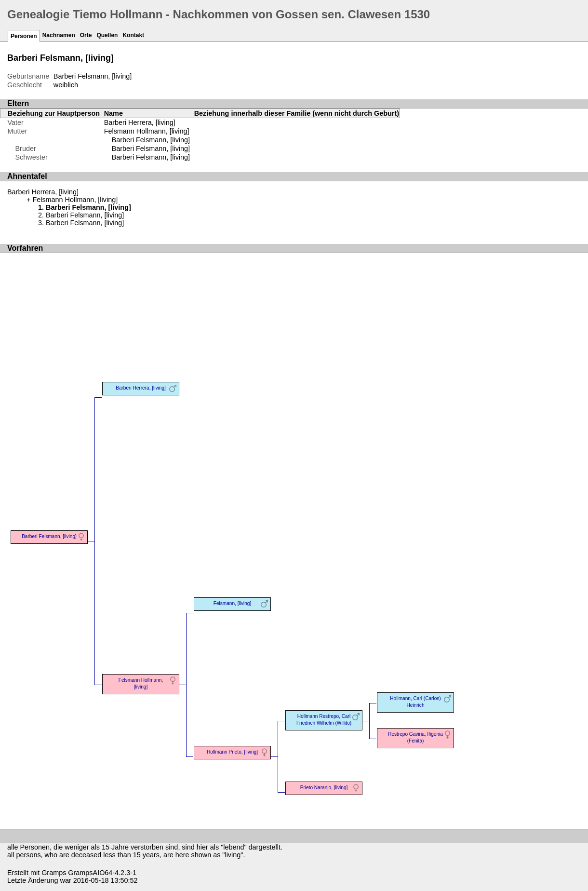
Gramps (54, 873)
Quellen (107, 35)
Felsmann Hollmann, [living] (147, 131)
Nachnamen (59, 35)
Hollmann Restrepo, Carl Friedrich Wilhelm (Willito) (324, 720)
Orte (86, 35)
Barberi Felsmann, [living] (151, 140)
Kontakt (133, 35)
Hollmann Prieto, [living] (232, 752)
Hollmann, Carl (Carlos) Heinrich (415, 702)
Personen (24, 36)
